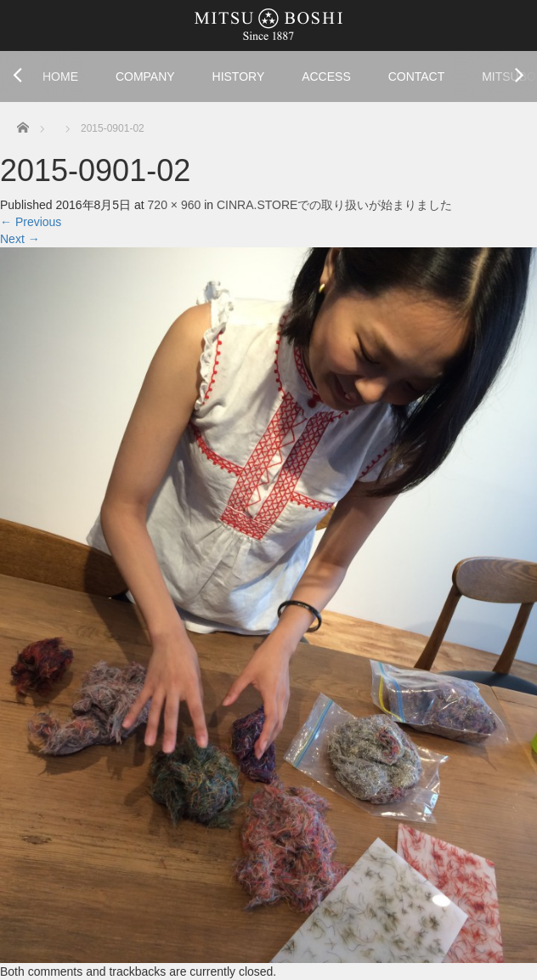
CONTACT (417, 76)
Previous (31, 222)
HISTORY (239, 76)
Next (20, 239)
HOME (60, 76)
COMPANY (145, 76)
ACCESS (326, 76)
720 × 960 (175, 205)
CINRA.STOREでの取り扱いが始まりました (334, 205)
